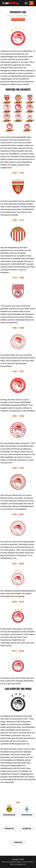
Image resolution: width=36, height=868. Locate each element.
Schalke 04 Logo (18, 842)
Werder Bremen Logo (27, 815)
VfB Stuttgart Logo (9, 829)
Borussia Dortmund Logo (9, 815)
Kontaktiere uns (21, 864)
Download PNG (18, 19)
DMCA (12, 864)
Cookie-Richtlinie (28, 862)
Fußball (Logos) (22, 16)
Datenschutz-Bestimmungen (11, 862)
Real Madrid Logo (27, 829)
